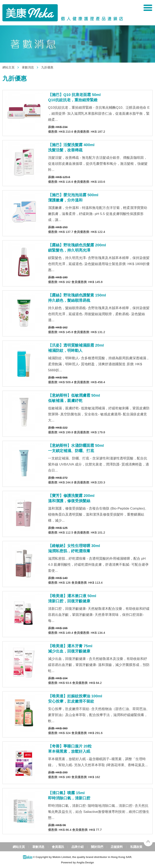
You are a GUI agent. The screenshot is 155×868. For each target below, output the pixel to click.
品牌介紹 (77, 847)
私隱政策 (136, 847)
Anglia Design (85, 862)
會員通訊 (58, 847)
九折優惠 (47, 67)
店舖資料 (117, 847)
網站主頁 (8, 67)
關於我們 (97, 847)
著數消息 (28, 67)
